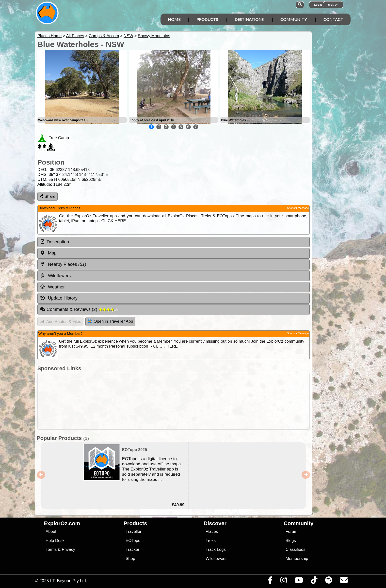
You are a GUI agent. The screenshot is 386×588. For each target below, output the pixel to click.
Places (212, 531)
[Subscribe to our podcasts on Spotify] (329, 581)
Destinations (249, 19)
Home (174, 19)
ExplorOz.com (62, 523)
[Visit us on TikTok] (314, 581)
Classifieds (295, 549)
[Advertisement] (197, 401)
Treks (211, 541)
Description (58, 242)
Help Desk (55, 541)
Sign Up (333, 5)
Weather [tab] (52, 287)
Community (294, 19)
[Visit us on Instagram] (283, 581)
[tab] (174, 242)
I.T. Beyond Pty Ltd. (68, 581)
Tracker (132, 549)
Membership (297, 559)
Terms (51, 549)
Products (207, 19)
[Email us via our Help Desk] (344, 581)
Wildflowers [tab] (55, 276)
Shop (130, 559)
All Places (75, 36)
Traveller (133, 531)
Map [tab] (48, 253)
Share (48, 196)
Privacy (69, 549)
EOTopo (133, 541)
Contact (333, 19)
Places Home (50, 36)
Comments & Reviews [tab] (79, 309)
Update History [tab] (59, 298)
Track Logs (216, 549)
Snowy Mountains (154, 36)
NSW (128, 36)
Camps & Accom (104, 36)
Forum (291, 531)
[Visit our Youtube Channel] (299, 581)
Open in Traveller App (110, 321)
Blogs (291, 541)
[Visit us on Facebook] (270, 581)
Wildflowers (216, 559)
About (51, 531)
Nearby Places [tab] (63, 264)
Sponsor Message (298, 208)
